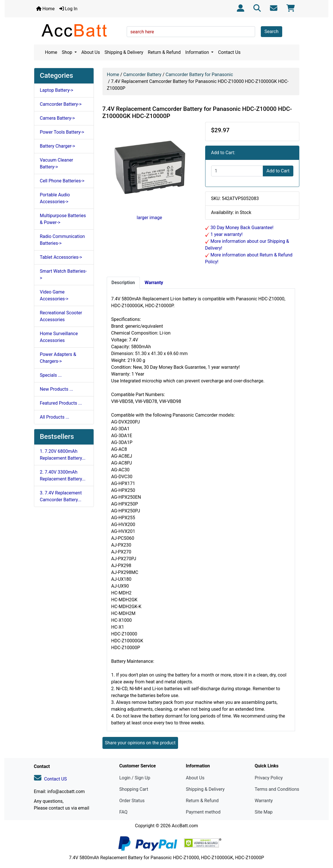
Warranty (264, 801)
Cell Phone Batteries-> (62, 181)
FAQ (123, 812)
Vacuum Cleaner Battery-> (57, 163)
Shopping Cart (134, 789)
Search (272, 31)
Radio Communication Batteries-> (62, 240)
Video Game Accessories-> (54, 295)
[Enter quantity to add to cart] (237, 171)
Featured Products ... (61, 403)
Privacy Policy (269, 778)
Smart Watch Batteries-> (63, 275)
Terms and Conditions (277, 789)
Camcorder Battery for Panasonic (199, 75)
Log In (68, 9)
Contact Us (229, 52)
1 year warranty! (226, 234)
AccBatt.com (185, 826)
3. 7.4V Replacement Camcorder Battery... (61, 496)
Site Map (264, 812)
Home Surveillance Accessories (59, 337)
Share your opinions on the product (140, 743)
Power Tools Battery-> (62, 132)
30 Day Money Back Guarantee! (242, 228)
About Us (91, 52)
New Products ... (57, 389)
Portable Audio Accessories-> (55, 198)
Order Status (132, 801)
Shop (68, 52)
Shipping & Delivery (124, 52)
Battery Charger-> (58, 146)
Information (198, 52)
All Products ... (55, 417)
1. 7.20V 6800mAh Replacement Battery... (63, 455)
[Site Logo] (78, 30)
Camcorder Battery (142, 75)
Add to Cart (278, 171)
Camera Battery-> (57, 118)
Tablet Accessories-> (61, 257)
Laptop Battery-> (57, 90)
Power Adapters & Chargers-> (58, 358)
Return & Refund (164, 52)
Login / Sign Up (135, 778)
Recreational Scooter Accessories (61, 316)
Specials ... (51, 375)
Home (46, 9)
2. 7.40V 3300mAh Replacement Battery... (63, 475)
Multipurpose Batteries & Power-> (63, 219)
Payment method (203, 812)
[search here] (191, 32)
